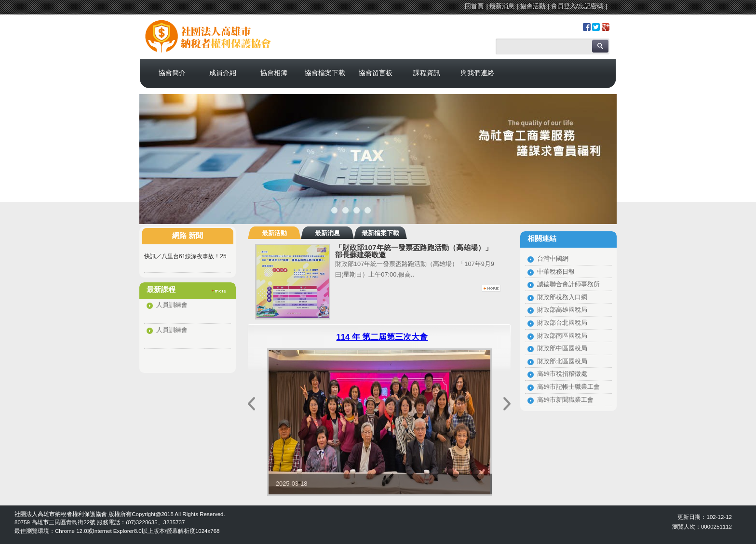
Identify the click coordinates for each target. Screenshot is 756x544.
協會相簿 (274, 73)
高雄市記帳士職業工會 (568, 387)
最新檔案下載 (380, 233)
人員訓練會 (172, 305)
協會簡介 (172, 73)
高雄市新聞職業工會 (565, 400)
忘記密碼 (591, 6)
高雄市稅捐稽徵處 (562, 374)
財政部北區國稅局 (562, 361)
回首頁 (474, 6)
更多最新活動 (491, 288)
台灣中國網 (553, 259)
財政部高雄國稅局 (562, 310)
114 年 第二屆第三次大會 (382, 337)
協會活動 (533, 6)
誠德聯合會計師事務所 (568, 284)
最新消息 (502, 6)
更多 (219, 291)
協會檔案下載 (325, 73)
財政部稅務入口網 (562, 297)
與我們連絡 (477, 73)
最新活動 (274, 233)
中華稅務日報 (556, 272)
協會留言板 (376, 73)
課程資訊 (427, 73)
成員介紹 (223, 73)
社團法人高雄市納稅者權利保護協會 (224, 31)
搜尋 (600, 46)
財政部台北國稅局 (562, 323)
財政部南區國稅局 (562, 336)
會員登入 (564, 6)
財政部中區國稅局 (562, 348)
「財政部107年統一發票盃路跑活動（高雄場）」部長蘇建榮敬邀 (414, 251)
